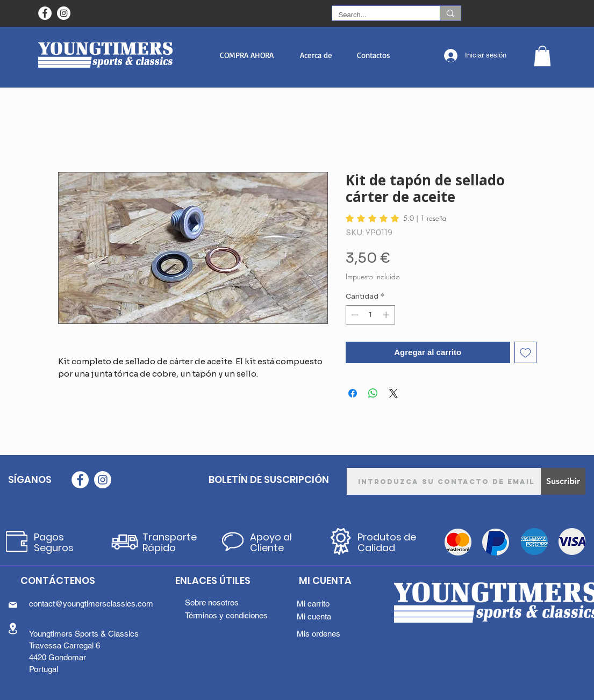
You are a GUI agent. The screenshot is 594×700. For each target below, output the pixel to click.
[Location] (13, 628)
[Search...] (378, 15)
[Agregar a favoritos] (525, 353)
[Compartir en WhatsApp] (373, 393)
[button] (247, 55)
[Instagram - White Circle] (64, 13)
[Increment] (387, 315)
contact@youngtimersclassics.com (91, 604)
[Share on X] (393, 393)
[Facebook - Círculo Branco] (45, 13)
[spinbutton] (370, 315)
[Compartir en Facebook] (353, 393)
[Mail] (13, 605)
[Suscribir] (563, 481)
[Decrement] (354, 315)
